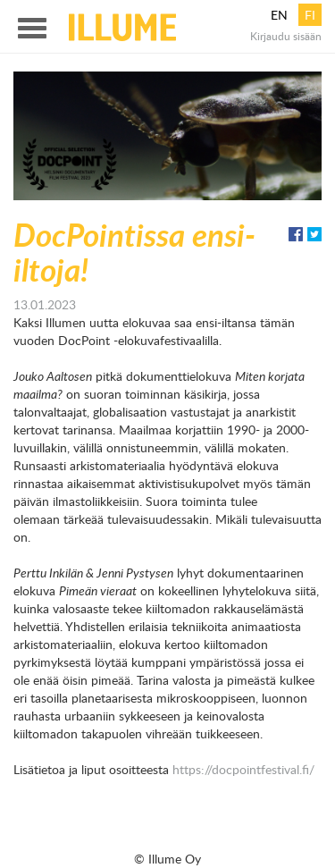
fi (310, 15)
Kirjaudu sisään (286, 36)
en (279, 15)
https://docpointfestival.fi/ (243, 769)
